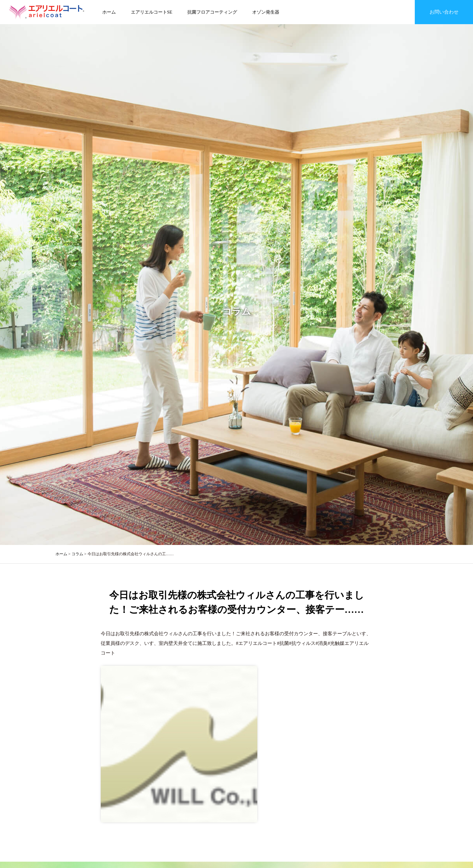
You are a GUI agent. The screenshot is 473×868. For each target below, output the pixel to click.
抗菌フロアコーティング (212, 12)
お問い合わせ (444, 12)
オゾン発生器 (266, 12)
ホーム (109, 12)
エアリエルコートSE (152, 12)
